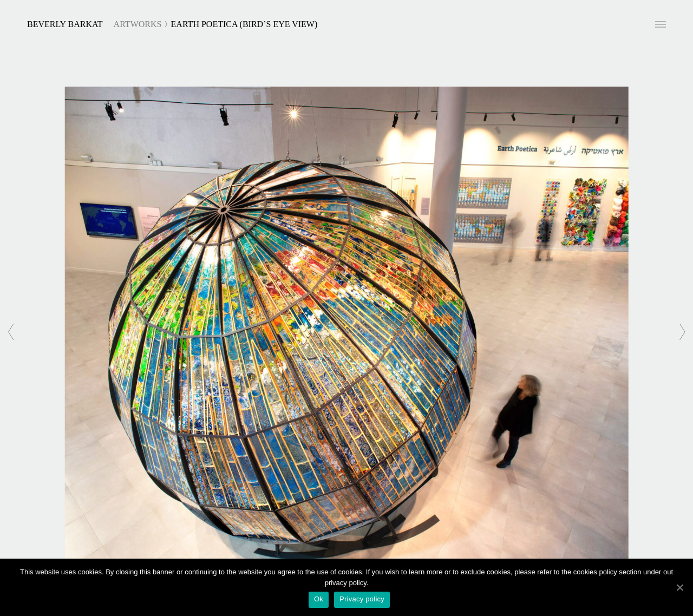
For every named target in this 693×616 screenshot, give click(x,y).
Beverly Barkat (65, 24)
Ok (319, 599)
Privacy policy (362, 599)
